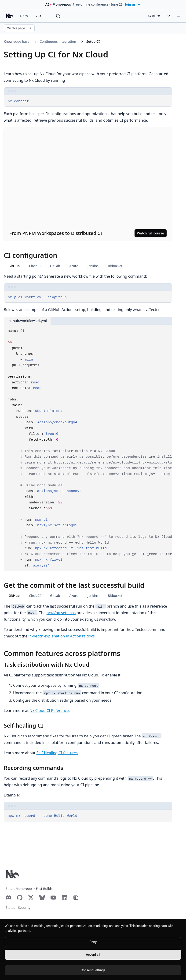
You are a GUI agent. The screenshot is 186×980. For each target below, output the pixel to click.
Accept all (93, 955)
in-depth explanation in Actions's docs (61, 636)
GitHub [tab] (14, 266)
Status (10, 907)
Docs (24, 16)
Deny (93, 942)
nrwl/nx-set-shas (61, 613)
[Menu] (179, 16)
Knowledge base (17, 41)
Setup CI (93, 41)
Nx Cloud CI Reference (49, 711)
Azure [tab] (74, 266)
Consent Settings (93, 970)
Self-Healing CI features (57, 753)
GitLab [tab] (55, 266)
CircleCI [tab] (35, 266)
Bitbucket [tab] (115, 266)
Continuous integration (58, 41)
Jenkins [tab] (93, 266)
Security (24, 907)
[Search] (58, 16)
